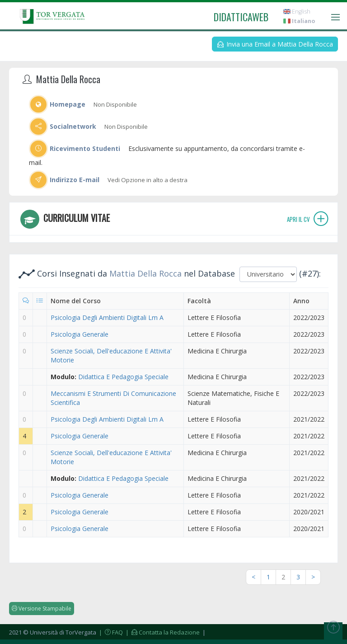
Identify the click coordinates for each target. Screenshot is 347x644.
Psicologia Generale (80, 334)
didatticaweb (241, 17)
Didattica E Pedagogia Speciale (123, 377)
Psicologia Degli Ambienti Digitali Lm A (107, 317)
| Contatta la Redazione (162, 632)
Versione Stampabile (42, 609)
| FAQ (110, 632)
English (297, 12)
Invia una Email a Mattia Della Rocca (275, 44)
